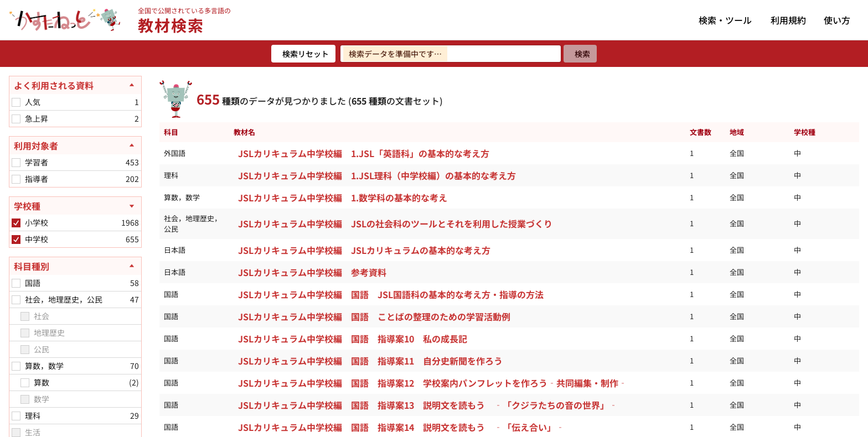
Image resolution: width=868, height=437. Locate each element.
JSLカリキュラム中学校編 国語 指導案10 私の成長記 (355, 339)
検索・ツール (725, 20)
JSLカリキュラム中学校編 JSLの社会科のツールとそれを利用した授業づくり (395, 223)
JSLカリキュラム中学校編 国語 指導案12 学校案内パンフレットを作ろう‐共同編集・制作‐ (433, 383)
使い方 (837, 20)
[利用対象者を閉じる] (75, 145)
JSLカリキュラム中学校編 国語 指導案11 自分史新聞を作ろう (373, 361)
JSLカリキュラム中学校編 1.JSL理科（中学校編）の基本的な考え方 (377, 175)
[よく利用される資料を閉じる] (75, 85)
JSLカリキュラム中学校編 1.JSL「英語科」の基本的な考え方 (364, 153)
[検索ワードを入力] (451, 54)
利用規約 (788, 20)
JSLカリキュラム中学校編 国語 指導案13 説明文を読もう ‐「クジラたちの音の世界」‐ (428, 405)
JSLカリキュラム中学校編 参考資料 (312, 272)
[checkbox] (16, 102)
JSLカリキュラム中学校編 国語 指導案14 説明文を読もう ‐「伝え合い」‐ (401, 427)
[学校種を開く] (75, 206)
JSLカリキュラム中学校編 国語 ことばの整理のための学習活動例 (376, 316)
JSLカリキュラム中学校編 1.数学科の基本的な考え (343, 197)
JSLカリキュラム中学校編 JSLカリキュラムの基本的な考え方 (364, 250)
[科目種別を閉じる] (75, 266)
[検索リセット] (303, 54)
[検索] (580, 54)
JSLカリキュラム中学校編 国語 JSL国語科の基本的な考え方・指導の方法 (391, 294)
